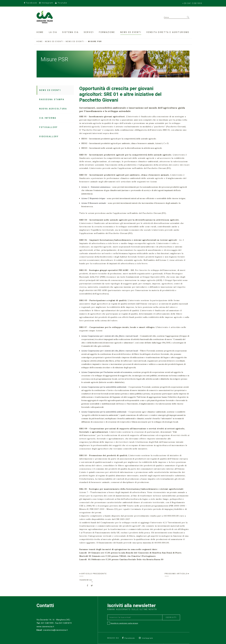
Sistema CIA (70, 32)
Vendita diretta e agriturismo (168, 32)
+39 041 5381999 (192, 3)
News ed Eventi (75, 41)
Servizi (89, 32)
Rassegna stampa (52, 99)
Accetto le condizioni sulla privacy (124, 624)
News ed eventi (131, 32)
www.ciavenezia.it (45, 627)
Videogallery (49, 137)
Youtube (62, 3)
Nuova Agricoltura (53, 109)
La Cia (53, 32)
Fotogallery (48, 127)
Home (40, 32)
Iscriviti (171, 618)
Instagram (47, 3)
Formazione (107, 32)
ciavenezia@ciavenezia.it (55, 630)
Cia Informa (48, 118)
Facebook (31, 3)
